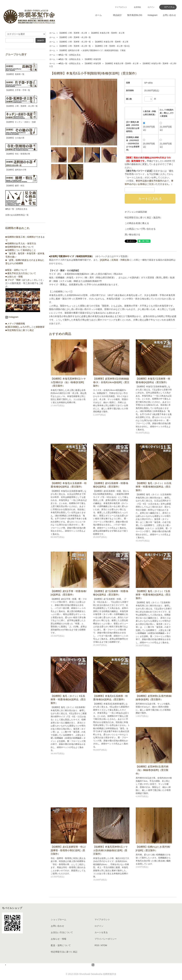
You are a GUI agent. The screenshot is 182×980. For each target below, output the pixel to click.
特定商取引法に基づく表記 (64, 952)
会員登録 (137, 7)
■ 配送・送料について (16, 270)
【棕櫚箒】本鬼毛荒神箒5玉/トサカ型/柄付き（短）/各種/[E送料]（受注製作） (68, 382)
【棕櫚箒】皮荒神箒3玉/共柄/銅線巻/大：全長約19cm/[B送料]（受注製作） (111, 382)
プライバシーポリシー (106, 939)
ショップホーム (59, 919)
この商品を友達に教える (137, 223)
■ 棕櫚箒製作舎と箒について (20, 247)
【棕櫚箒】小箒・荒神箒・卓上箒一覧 (75, 37)
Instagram (152, 15)
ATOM (104, 945)
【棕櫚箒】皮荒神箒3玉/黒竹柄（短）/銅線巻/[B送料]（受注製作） (152, 770)
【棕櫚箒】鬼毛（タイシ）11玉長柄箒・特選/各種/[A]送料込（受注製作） (154, 487)
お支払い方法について (62, 932)
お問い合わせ (169, 15)
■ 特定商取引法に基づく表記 (20, 330)
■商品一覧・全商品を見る (70, 55)
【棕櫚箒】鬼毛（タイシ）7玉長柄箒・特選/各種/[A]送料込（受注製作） (153, 595)
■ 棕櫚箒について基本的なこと (21, 250)
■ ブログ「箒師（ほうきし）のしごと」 (25, 280)
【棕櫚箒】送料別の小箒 (69, 50)
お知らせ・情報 (59, 939)
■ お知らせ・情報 (14, 277)
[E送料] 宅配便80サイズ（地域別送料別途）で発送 (104, 50)
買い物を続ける (132, 235)
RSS (97, 945)
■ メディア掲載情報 (15, 324)
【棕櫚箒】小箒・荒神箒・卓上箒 (73, 33)
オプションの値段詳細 (136, 212)
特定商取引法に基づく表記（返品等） (143, 217)
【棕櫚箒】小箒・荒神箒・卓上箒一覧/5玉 (112, 46)
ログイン (151, 7)
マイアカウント (121, 7)
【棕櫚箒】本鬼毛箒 (92, 59)
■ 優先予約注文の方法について (21, 273)
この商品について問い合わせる (140, 229)
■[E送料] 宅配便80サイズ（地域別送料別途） (72, 256)
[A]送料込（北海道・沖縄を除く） (117, 260)
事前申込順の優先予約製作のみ (151, 181)
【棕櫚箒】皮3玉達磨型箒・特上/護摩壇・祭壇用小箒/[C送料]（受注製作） (68, 850)
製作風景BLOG (135, 15)
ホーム (98, 15)
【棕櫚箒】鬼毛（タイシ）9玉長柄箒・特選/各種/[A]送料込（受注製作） (68, 699)
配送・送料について (61, 945)
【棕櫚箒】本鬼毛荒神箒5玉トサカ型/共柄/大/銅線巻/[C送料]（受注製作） (110, 850)
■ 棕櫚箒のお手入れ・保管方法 (21, 244)
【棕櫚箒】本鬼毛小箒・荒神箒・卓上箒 (107, 33)
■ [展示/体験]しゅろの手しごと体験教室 (25, 327)
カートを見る (101, 932)
